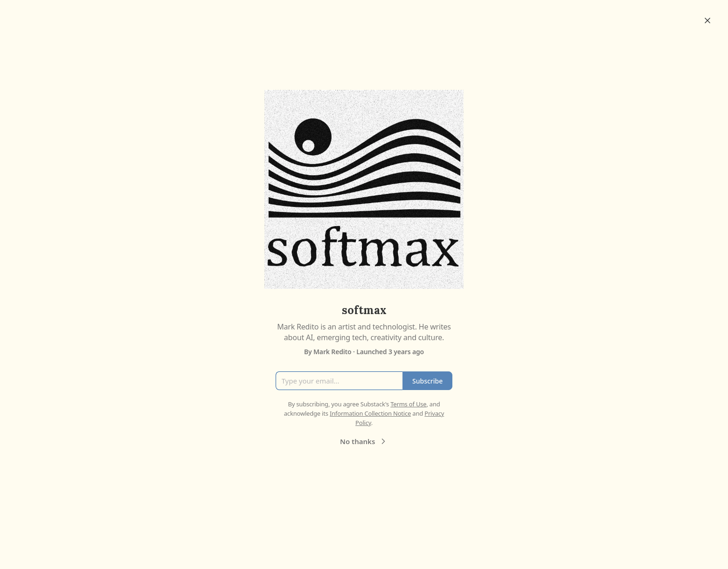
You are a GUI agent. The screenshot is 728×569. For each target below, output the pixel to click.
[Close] (707, 21)
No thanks (364, 441)
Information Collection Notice (370, 413)
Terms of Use (408, 404)
